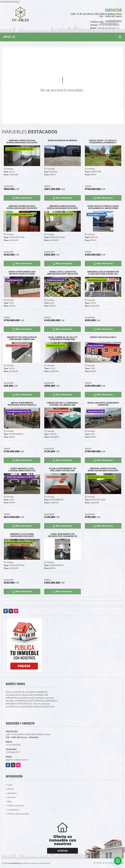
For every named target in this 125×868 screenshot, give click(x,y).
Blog (9, 801)
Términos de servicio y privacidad (108, 863)
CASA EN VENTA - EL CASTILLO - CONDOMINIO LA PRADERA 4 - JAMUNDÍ (103, 141)
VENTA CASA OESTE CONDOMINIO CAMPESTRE (103, 404)
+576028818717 (113, 21)
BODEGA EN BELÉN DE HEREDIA (62, 141)
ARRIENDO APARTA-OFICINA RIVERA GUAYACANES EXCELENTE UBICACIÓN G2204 (22, 141)
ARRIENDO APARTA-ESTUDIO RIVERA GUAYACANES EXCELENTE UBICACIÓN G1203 (62, 207)
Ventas (11, 789)
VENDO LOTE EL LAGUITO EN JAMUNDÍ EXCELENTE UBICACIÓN (62, 273)
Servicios (11, 797)
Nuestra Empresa (16, 805)
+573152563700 (108, 24)
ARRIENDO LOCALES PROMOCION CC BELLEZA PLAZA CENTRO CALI (103, 273)
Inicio (10, 785)
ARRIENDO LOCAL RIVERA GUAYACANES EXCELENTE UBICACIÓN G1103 (22, 535)
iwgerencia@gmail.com (17, 760)
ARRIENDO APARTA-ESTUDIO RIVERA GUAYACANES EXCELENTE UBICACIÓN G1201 (103, 469)
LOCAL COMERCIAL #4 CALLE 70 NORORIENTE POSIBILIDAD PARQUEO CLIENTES (63, 338)
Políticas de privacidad (18, 814)
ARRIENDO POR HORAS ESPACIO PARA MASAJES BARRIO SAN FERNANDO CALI (22, 338)
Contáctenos (13, 810)
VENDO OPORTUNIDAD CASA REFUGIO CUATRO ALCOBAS (22, 273)
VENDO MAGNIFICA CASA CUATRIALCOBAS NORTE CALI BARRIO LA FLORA (22, 469)
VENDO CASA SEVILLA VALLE (103, 337)
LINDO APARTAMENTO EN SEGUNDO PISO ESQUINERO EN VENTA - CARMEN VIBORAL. (63, 535)
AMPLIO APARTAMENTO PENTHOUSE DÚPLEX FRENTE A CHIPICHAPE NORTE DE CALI (22, 404)
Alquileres (12, 793)
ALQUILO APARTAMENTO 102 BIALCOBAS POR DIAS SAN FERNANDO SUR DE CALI (62, 469)
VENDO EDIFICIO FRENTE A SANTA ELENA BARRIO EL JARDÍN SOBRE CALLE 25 (103, 207)
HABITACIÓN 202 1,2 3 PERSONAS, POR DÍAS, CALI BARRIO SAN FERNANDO (62, 404)
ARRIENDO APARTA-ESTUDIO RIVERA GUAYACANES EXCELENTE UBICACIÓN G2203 (22, 207)
